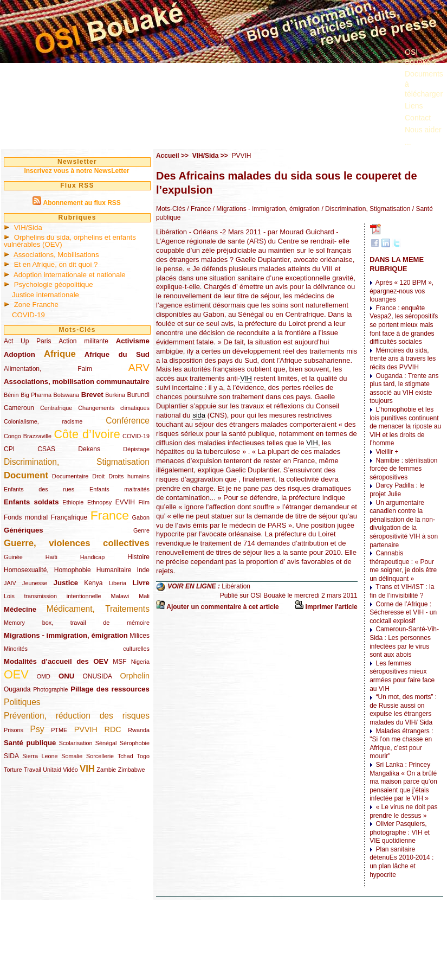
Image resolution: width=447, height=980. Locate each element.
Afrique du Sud (117, 354)
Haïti (51, 557)
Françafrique (69, 517)
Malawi (120, 596)
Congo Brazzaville (28, 436)
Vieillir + (387, 452)
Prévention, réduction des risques (77, 716)
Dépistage (136, 449)
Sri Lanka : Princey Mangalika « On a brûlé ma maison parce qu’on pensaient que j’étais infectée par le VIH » (403, 782)
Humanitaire (114, 570)
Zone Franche (36, 305)
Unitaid (52, 770)
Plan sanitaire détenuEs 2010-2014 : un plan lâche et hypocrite (401, 862)
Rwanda (139, 730)
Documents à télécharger (424, 84)
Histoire (138, 557)
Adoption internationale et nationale (70, 275)
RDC (113, 729)
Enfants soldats (31, 502)
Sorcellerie (100, 756)
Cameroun (19, 408)
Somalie (72, 756)
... (408, 142)
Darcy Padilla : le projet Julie (397, 490)
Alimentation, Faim (48, 369)
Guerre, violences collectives (77, 543)
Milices (140, 636)
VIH (87, 769)
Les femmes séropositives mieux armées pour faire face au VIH (402, 676)
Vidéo (70, 770)
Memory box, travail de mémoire (77, 623)
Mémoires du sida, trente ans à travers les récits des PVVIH (403, 359)
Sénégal (106, 743)
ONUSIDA (97, 676)
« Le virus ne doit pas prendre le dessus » (403, 811)
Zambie (106, 770)
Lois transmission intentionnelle (52, 596)
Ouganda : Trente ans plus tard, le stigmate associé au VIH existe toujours (404, 389)
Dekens (89, 449)
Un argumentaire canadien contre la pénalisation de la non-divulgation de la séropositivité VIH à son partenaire (404, 524)
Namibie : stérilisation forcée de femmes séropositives (403, 469)
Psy (37, 729)
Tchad (125, 756)
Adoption (20, 354)
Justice (66, 583)
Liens (414, 106)
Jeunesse (35, 583)
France (110, 515)
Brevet (92, 395)
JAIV (10, 583)
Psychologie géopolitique (54, 284)
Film (144, 502)
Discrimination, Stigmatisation (77, 462)
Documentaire (70, 476)
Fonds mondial (26, 517)
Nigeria (140, 662)
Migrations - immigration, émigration (66, 635)
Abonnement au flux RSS (82, 203)
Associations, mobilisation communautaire (77, 382)
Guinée (13, 557)
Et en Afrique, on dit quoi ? (56, 264)
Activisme (133, 341)
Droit (98, 476)
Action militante (83, 341)
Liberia (118, 583)
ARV (139, 367)
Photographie (50, 689)
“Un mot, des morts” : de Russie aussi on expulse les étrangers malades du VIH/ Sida (403, 710)
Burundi (138, 395)
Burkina (115, 395)
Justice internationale (46, 295)
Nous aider (423, 130)
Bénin (11, 395)
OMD (44, 676)
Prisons (14, 730)
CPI (9, 449)
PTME (59, 730)
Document (26, 475)
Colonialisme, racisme (43, 421)
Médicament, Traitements (98, 609)
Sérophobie (135, 743)
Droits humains (129, 476)
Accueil (168, 156)
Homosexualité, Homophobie (47, 570)
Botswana (66, 395)
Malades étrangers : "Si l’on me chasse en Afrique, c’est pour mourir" (401, 744)
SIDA (11, 756)
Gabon (141, 517)
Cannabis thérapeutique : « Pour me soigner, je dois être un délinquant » (403, 566)
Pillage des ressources (110, 689)
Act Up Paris (27, 341)
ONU (66, 676)
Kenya (93, 583)
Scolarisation (76, 743)
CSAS (46, 449)
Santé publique (30, 743)
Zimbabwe (132, 770)
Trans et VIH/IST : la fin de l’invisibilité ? (402, 591)
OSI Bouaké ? (421, 57)
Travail (33, 770)
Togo (143, 756)
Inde (143, 570)
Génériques (24, 530)
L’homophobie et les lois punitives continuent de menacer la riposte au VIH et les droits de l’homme (405, 426)
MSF (119, 662)
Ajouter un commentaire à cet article (222, 607)
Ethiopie (73, 502)
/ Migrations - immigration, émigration (265, 209)
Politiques (22, 702)
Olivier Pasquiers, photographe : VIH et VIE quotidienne (400, 832)
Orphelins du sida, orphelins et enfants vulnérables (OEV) (70, 241)
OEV (16, 674)
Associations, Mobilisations (56, 255)
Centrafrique (56, 408)
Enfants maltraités (119, 489)
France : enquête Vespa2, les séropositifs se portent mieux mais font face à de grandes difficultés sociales (404, 325)
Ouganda (17, 689)
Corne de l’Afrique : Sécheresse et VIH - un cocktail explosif (403, 613)
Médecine (20, 609)
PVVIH (86, 729)
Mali (144, 596)
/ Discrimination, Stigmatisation (365, 209)
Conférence (128, 421)
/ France (198, 209)
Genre (141, 530)
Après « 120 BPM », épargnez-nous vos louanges (401, 291)
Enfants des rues (39, 489)
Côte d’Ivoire (87, 434)
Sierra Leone (40, 756)
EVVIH (125, 502)
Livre (141, 583)
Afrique (60, 354)
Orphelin (135, 676)
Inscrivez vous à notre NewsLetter (76, 171)
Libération (236, 586)
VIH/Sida (28, 228)
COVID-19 (28, 315)
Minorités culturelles (77, 649)
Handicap (93, 557)
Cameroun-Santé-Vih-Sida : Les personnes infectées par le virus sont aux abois (404, 642)
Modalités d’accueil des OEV (56, 661)
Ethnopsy (99, 502)
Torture (13, 770)
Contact (418, 118)
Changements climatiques (114, 408)
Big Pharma (36, 395)
